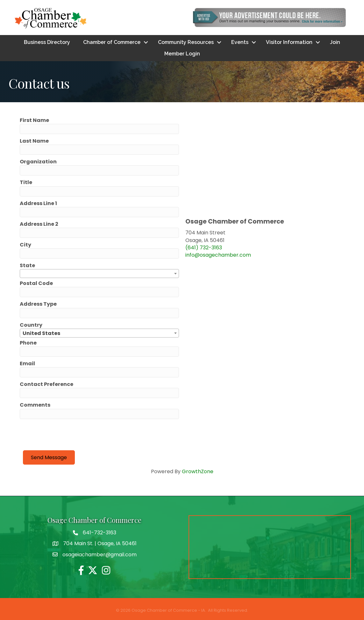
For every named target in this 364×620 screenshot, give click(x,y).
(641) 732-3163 (204, 248)
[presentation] (71, 435)
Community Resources (186, 42)
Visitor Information (289, 42)
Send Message (49, 457)
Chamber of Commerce (112, 42)
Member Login (182, 54)
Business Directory (47, 42)
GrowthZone (198, 471)
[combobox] (99, 274)
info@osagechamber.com (218, 255)
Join (335, 42)
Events (240, 42)
